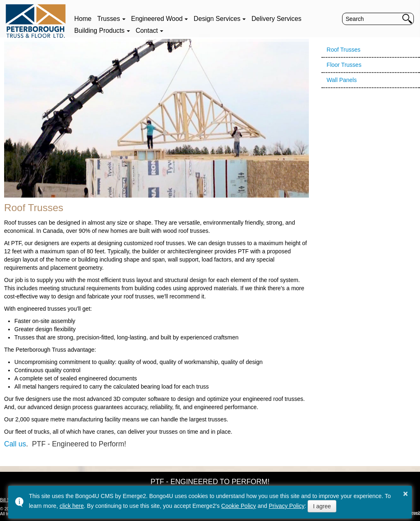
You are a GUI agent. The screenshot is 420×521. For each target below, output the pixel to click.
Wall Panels (341, 80)
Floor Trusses (344, 65)
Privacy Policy (286, 506)
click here (72, 506)
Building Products (99, 31)
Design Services (217, 19)
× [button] (406, 494)
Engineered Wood (157, 19)
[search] (371, 19)
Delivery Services (276, 19)
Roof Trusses (343, 50)
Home (83, 19)
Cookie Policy (239, 506)
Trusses (108, 19)
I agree (322, 506)
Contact (147, 31)
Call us (15, 444)
